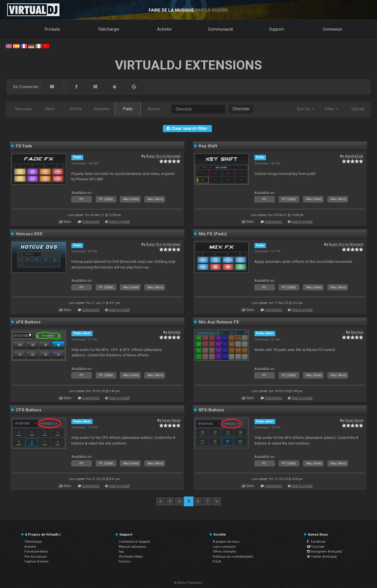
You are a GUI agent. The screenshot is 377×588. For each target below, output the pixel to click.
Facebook (316, 542)
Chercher (241, 109)
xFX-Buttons (28, 322)
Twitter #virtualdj (322, 557)
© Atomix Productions (188, 583)
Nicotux (174, 332)
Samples (102, 109)
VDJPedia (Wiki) (131, 557)
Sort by (305, 109)
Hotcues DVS (29, 234)
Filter (332, 109)
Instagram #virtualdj (324, 551)
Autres (154, 109)
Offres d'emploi (224, 551)
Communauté (221, 29)
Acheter (165, 29)
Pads (128, 109)
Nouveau (24, 109)
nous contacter (224, 547)
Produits (52, 29)
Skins (50, 109)
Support (276, 29)
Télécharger (109, 29)
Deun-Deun (171, 420)
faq (121, 551)
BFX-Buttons (211, 410)
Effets (76, 109)
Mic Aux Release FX (219, 322)
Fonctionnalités (36, 551)
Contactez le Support (134, 542)
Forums (124, 561)
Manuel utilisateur (132, 547)
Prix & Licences (36, 557)
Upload (358, 109)
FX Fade (24, 146)
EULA (217, 561)
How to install (119, 222)
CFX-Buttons (29, 410)
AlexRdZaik (354, 156)
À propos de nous (226, 542)
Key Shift (208, 146)
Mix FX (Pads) (213, 234)
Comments (91, 222)
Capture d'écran (36, 561)
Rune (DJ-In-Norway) (163, 156)
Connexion (332, 29)
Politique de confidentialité (233, 557)
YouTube (316, 547)
